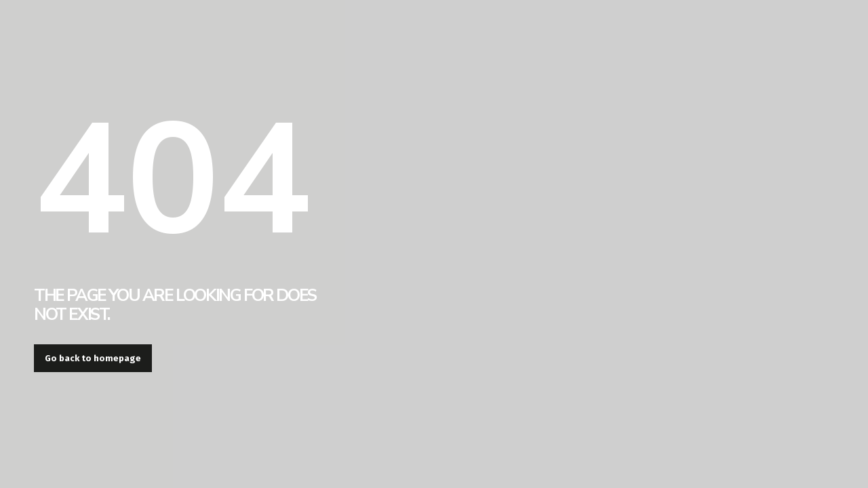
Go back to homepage (93, 358)
